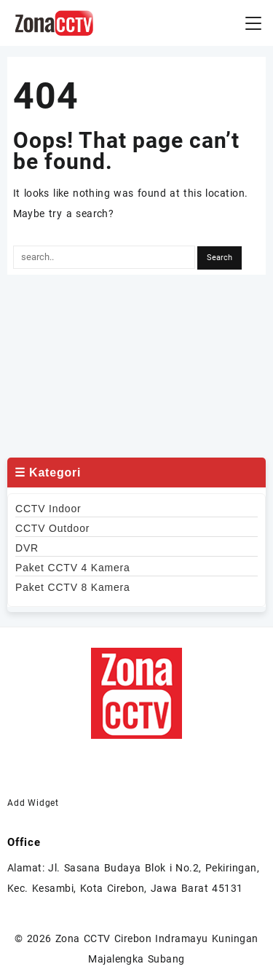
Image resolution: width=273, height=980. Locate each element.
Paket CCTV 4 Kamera (73, 568)
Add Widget (33, 803)
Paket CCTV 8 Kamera (73, 587)
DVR (27, 548)
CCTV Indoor (48, 509)
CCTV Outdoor (52, 528)
